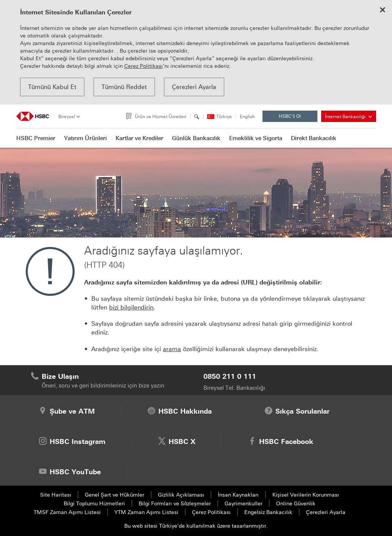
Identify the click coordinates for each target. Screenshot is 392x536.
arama (172, 349)
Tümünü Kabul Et (52, 87)
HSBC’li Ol (296, 118)
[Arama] (197, 117)
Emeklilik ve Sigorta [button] (256, 138)
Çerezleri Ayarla (194, 87)
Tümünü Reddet (124, 87)
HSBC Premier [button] (36, 138)
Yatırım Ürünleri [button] (85, 138)
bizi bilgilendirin (131, 307)
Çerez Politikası (144, 66)
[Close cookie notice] (383, 11)
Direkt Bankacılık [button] (314, 138)
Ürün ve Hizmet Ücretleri (161, 117)
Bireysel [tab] (67, 117)
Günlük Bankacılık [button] (196, 138)
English (247, 117)
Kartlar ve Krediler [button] (139, 138)
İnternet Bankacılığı (348, 117)
